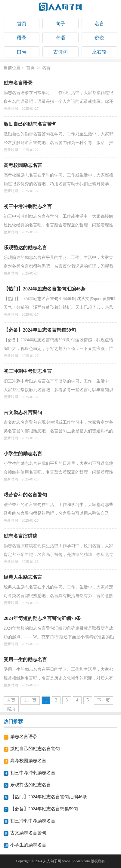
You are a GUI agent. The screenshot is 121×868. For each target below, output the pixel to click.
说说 (99, 38)
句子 (60, 24)
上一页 (30, 700)
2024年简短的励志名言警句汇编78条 (42, 618)
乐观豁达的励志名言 (25, 248)
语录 (22, 38)
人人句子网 (52, 861)
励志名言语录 (18, 83)
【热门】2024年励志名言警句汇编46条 (45, 289)
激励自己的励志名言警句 (30, 124)
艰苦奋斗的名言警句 (25, 495)
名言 (99, 24)
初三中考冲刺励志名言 (28, 206)
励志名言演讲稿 (20, 536)
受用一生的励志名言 (25, 659)
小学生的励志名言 (23, 454)
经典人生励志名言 (23, 577)
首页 (22, 24)
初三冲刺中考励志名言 (28, 371)
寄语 (60, 38)
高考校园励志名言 (23, 165)
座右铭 (99, 52)
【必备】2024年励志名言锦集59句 (40, 330)
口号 (22, 52)
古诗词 (60, 52)
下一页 (104, 700)
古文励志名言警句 (23, 412)
